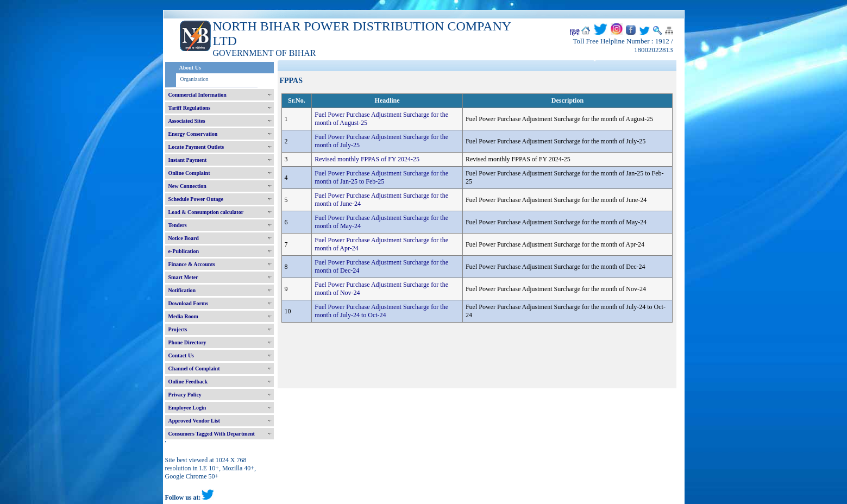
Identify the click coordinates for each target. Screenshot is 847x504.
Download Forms (189, 303)
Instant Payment (188, 160)
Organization (195, 79)
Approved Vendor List (194, 421)
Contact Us (181, 355)
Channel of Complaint (194, 368)
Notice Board (184, 238)
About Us (190, 68)
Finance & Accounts (192, 264)
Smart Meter (183, 277)
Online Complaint (189, 173)
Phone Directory (187, 342)
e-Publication (184, 251)
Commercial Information (197, 95)
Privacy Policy (185, 395)
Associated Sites (187, 121)
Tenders (178, 225)
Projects (178, 329)
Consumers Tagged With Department (212, 434)
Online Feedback (188, 382)
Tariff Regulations (190, 108)
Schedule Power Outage (196, 199)
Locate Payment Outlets (196, 147)
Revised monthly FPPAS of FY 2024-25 (367, 159)
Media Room (183, 316)
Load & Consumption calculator (206, 212)
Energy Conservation (193, 134)
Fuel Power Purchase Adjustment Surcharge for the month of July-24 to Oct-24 (381, 311)
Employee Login (187, 408)
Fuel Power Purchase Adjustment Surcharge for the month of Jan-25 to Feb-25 (381, 177)
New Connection (187, 186)
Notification (182, 290)
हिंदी (575, 33)
